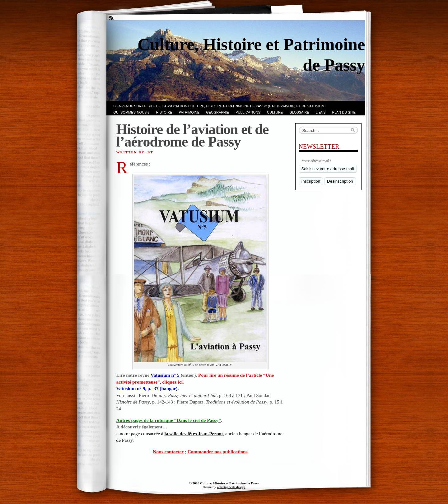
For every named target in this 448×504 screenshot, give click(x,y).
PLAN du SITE (344, 112)
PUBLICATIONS (248, 112)
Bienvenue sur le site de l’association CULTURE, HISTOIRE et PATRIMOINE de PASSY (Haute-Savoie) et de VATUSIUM (219, 106)
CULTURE (275, 112)
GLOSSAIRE (299, 112)
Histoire (164, 112)
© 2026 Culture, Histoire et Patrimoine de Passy (224, 483)
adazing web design (231, 487)
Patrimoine (189, 112)
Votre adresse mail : (317, 161)
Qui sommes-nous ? (132, 112)
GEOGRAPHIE (217, 112)
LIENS (321, 112)
